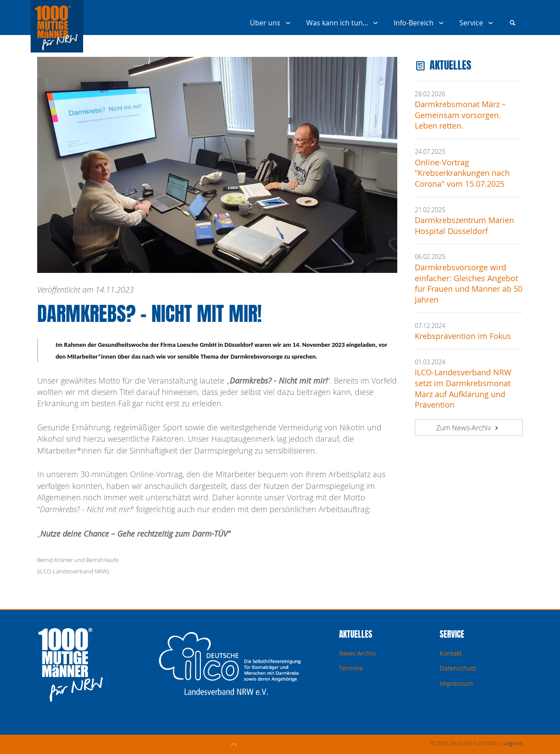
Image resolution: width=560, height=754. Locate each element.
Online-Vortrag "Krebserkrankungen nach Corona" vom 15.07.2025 (462, 173)
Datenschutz (458, 668)
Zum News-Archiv (468, 428)
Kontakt (451, 653)
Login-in (513, 743)
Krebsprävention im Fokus (463, 336)
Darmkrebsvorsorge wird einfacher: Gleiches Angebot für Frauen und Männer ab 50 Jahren (469, 284)
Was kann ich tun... (344, 23)
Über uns (272, 23)
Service (478, 23)
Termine (351, 668)
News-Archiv (357, 653)
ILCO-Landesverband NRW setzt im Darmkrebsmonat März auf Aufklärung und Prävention (463, 389)
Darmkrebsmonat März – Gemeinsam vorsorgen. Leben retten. (460, 115)
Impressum (456, 683)
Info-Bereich (420, 23)
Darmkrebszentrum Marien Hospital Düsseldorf (464, 226)
